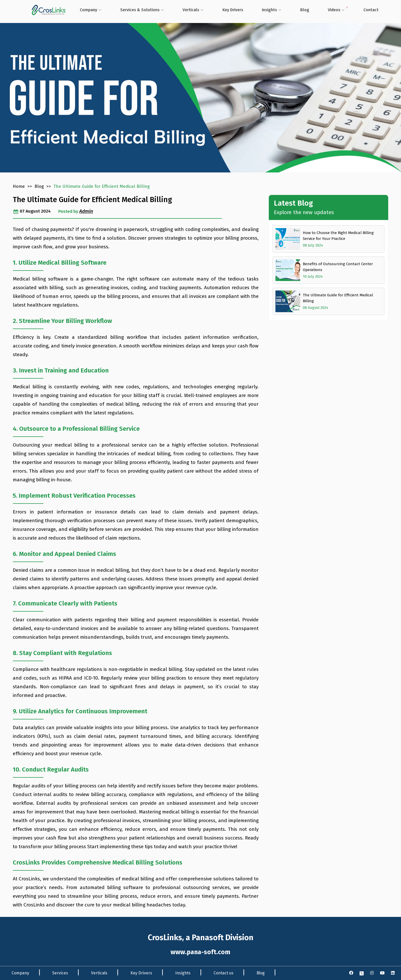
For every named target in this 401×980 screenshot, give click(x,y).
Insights (264, 9)
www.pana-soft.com (201, 952)
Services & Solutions (138, 9)
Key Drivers (141, 973)
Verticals (188, 9)
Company (88, 9)
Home (19, 186)
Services (60, 973)
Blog (297, 9)
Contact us (224, 973)
